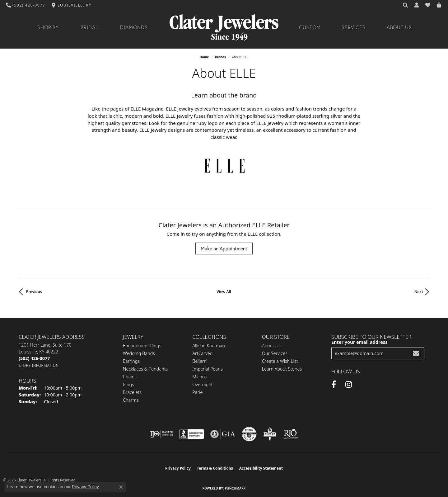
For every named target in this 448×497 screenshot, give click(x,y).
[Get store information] (39, 365)
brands (220, 57)
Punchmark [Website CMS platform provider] (235, 488)
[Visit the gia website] (223, 434)
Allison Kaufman (209, 346)
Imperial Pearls (208, 369)
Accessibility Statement (261, 468)
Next (419, 292)
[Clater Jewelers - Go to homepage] (224, 28)
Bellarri (199, 361)
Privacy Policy (178, 468)
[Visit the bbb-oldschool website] (270, 434)
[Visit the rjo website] (290, 434)
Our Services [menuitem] (275, 353)
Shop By (48, 27)
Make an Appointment (224, 248)
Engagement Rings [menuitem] (142, 346)
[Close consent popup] (121, 487)
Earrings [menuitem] (131, 361)
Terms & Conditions (215, 468)
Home (204, 57)
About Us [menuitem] (271, 346)
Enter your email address (359, 342)
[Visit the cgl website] (249, 434)
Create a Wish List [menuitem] (280, 361)
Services (354, 27)
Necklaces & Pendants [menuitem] (145, 369)
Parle (197, 392)
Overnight (202, 384)
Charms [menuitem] (131, 400)
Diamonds (134, 27)
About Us (399, 27)
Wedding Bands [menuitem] (139, 353)
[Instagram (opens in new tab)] (349, 385)
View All (224, 292)
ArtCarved (202, 353)
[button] (406, 5)
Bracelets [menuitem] (132, 392)
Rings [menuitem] (128, 384)
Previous (34, 292)
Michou (200, 377)
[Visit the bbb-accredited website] (192, 434)
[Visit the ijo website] (162, 434)
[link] (26, 5)
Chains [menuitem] (130, 377)
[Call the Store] (34, 358)
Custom (310, 27)
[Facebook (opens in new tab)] (334, 385)
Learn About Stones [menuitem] (282, 369)
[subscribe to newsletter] (416, 353)
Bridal (89, 27)
